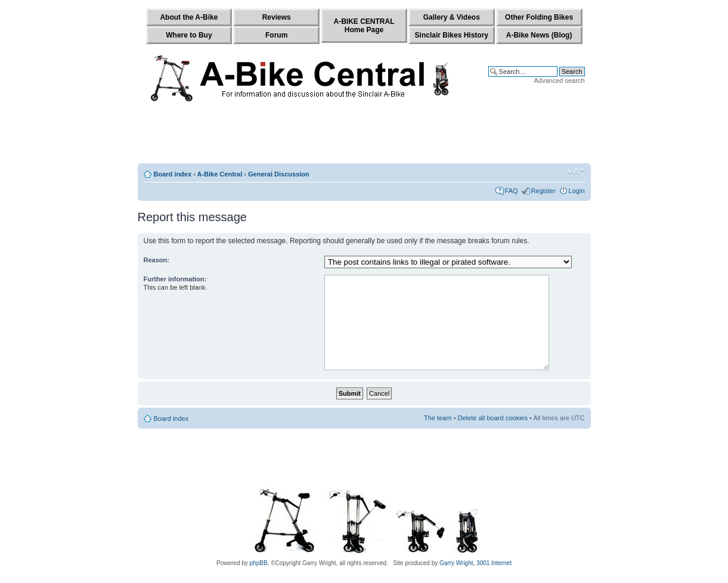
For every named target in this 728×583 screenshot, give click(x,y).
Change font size (576, 172)
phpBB (259, 563)
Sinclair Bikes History (452, 35)
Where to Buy (189, 35)
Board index (173, 174)
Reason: (157, 260)
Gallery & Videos (452, 17)
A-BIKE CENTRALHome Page (364, 26)
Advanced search (560, 80)
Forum (276, 35)
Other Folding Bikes (539, 17)
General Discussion (279, 174)
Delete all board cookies (493, 418)
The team (438, 418)
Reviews (277, 17)
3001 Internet (494, 563)
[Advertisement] (364, 135)
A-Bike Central (219, 174)
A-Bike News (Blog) (539, 35)
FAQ (512, 191)
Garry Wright (456, 563)
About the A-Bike (189, 17)
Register (543, 191)
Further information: (175, 279)
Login (577, 191)
